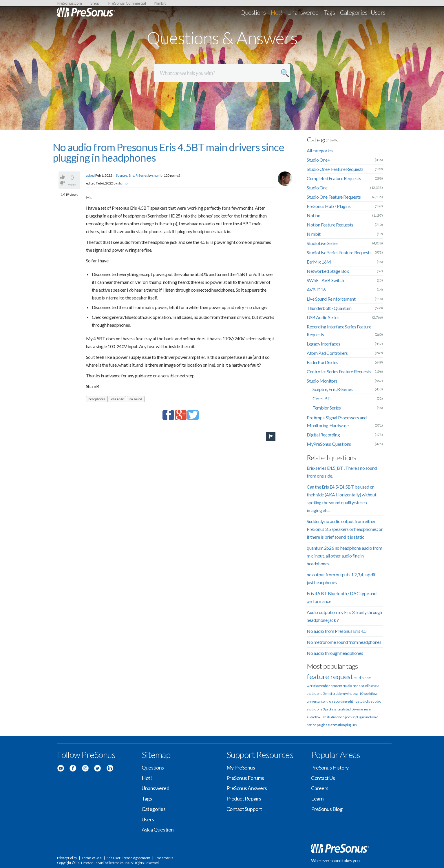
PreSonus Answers (247, 788)
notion (311, 725)
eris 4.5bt (117, 399)
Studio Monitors (322, 381)
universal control (319, 701)
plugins (322, 725)
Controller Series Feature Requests (339, 371)
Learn (317, 798)
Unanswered (303, 12)
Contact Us (323, 778)
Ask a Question (158, 829)
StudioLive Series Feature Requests (339, 252)
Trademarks (164, 858)
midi (329, 694)
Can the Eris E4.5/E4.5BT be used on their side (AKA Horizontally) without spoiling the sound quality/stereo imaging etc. (341, 498)
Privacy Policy (67, 858)
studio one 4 (352, 686)
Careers (320, 788)
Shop (95, 3)
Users (378, 12)
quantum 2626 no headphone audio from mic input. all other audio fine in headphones (345, 556)
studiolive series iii (358, 709)
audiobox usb (316, 717)
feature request (330, 676)
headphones (97, 399)
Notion (314, 215)
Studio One (317, 188)
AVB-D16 (316, 289)
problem (339, 694)
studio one (362, 678)
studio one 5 (316, 694)
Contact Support (244, 809)
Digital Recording (323, 435)
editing (352, 701)
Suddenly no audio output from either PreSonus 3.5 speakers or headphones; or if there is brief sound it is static (345, 529)
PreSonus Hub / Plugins (329, 206)
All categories (320, 150)
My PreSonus (241, 768)
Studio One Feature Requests (334, 197)
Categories (354, 12)
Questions (253, 12)
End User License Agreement (128, 858)
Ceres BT (321, 398)
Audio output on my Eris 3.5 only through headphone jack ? (344, 616)
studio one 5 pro (338, 717)
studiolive (365, 701)
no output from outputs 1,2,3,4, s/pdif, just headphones (341, 578)
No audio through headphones (335, 653)
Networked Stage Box (328, 271)
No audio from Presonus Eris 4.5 (337, 631)
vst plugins (358, 717)
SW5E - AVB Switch (325, 280)
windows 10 (354, 694)
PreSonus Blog (327, 809)
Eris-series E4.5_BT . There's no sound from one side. (342, 472)
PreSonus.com (70, 3)
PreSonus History (330, 768)
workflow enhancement (324, 686)
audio (377, 701)
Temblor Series (327, 408)
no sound (136, 399)
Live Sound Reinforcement (331, 299)
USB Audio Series (323, 317)
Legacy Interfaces (323, 344)
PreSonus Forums (245, 778)
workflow (370, 694)
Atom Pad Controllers (327, 353)
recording (339, 701)
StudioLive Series (323, 243)
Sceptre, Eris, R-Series (132, 175)
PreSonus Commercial (127, 3)
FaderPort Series (323, 362)
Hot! (276, 12)
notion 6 (372, 717)
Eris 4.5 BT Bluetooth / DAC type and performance (342, 597)
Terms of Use (92, 858)
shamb (157, 175)
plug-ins (351, 725)
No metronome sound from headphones (344, 642)
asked (91, 175)
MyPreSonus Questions (329, 444)
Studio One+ (319, 160)
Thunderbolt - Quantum (329, 308)
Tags (329, 12)
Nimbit (160, 3)
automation (336, 725)
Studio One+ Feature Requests (335, 169)
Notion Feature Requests (330, 225)
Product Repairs (244, 798)
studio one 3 (370, 686)
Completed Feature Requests (334, 178)
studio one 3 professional (325, 709)
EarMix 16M (319, 262)
